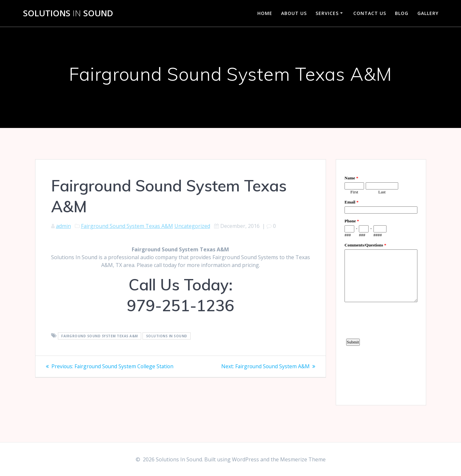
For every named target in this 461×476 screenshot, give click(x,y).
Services (327, 13)
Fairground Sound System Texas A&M (127, 226)
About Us (294, 13)
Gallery (428, 13)
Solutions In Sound (167, 336)
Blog (402, 13)
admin (63, 226)
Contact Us (370, 13)
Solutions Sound (68, 13)
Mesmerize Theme (303, 459)
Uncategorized (192, 226)
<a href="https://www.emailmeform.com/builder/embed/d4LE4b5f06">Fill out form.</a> (381, 281)
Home (265, 13)
